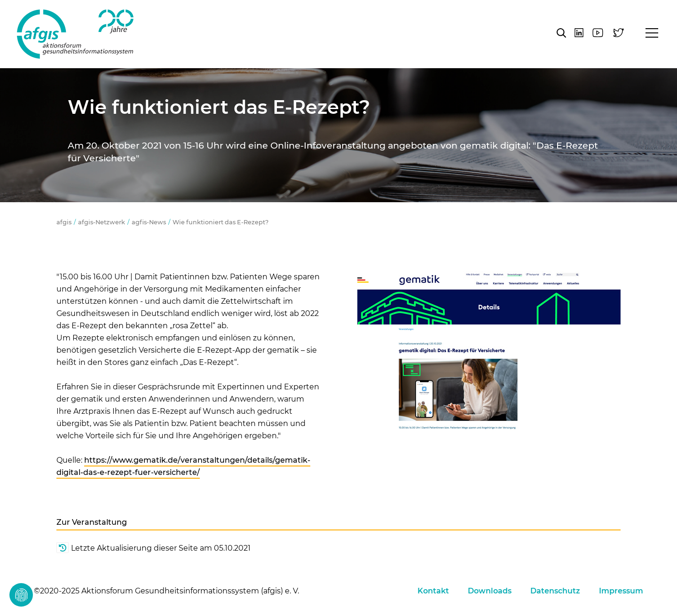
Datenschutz (555, 591)
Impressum (621, 591)
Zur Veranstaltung (92, 522)
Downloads (490, 591)
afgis (75, 34)
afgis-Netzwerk (102, 222)
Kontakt (433, 591)
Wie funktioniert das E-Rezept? (221, 222)
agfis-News (149, 222)
